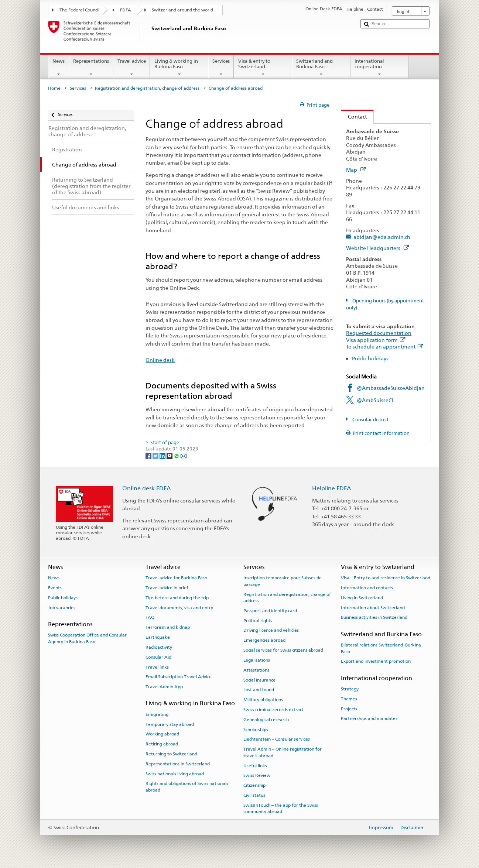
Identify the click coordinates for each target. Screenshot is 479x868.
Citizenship (254, 785)
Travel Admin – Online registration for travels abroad (283, 752)
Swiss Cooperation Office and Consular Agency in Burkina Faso (87, 638)
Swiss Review (257, 775)
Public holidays (370, 358)
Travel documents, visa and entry (179, 608)
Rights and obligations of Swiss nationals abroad (187, 787)
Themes (349, 699)
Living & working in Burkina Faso (179, 68)
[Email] (184, 455)
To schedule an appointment (384, 346)
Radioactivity (159, 647)
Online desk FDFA (147, 488)
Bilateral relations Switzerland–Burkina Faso (381, 648)
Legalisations (257, 660)
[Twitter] (156, 455)
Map (356, 170)
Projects (349, 709)
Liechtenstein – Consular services (277, 739)
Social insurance (259, 680)
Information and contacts (367, 588)
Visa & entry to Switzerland (263, 68)
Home (54, 88)
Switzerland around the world (182, 10)
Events (55, 588)
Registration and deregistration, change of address (147, 88)
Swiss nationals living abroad (175, 773)
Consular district (370, 420)
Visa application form (376, 340)
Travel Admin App (164, 687)
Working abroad (162, 734)
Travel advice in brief (167, 588)
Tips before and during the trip (177, 598)
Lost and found (259, 690)
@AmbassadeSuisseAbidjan (391, 388)
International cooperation (380, 68)
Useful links (255, 765)
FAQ (150, 617)
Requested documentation (379, 333)
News (59, 68)
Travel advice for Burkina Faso (176, 578)
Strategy (350, 689)
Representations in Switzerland (178, 764)
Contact (354, 116)
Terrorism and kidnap (168, 627)
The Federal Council (79, 10)
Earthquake (158, 637)
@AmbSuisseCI (375, 400)
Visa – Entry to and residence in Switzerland (386, 578)
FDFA (126, 10)
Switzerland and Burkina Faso (321, 68)
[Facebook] (149, 455)
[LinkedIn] (163, 455)
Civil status (254, 795)
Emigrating (157, 714)
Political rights (258, 620)
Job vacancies (62, 608)
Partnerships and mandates (369, 718)
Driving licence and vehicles (271, 630)
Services (221, 68)
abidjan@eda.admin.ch (382, 237)
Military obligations (263, 700)
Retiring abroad (162, 744)
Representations (91, 68)
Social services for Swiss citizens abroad (283, 650)
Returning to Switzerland (171, 754)
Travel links (157, 667)
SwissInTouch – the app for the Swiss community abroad (281, 808)
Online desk (160, 360)
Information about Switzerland (373, 608)
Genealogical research (266, 720)
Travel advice (132, 68)
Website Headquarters (377, 248)
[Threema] (170, 455)
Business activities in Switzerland (374, 617)
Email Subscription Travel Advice (179, 677)
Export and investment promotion (376, 661)
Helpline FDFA (332, 488)
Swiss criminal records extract (273, 710)
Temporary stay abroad (170, 724)
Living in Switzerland (362, 598)
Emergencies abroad (264, 640)
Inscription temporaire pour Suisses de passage (283, 581)
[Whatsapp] (177, 455)
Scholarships (256, 729)
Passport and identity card (270, 611)
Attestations (256, 670)
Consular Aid (158, 657)
